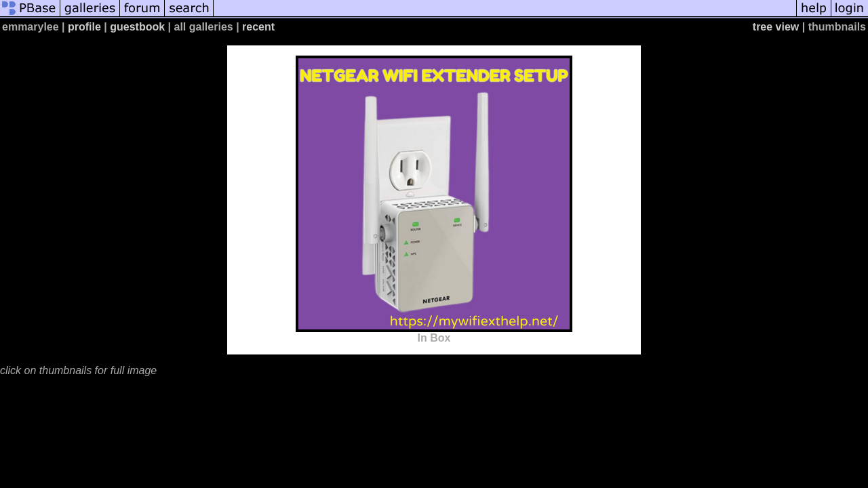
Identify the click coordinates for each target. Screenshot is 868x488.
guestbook (137, 27)
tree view (776, 27)
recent (258, 27)
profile (84, 27)
